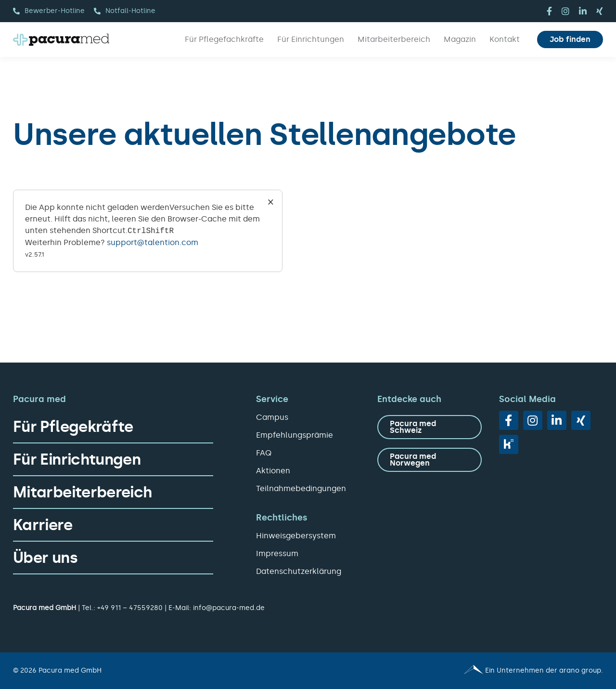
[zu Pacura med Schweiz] (429, 427)
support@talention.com (153, 242)
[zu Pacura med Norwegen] (429, 460)
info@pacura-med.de (229, 608)
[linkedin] (583, 11)
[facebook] (549, 11)
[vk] (509, 444)
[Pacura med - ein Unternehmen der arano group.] (460, 671)
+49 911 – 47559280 (130, 608)
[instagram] (565, 11)
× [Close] (271, 201)
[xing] (600, 11)
